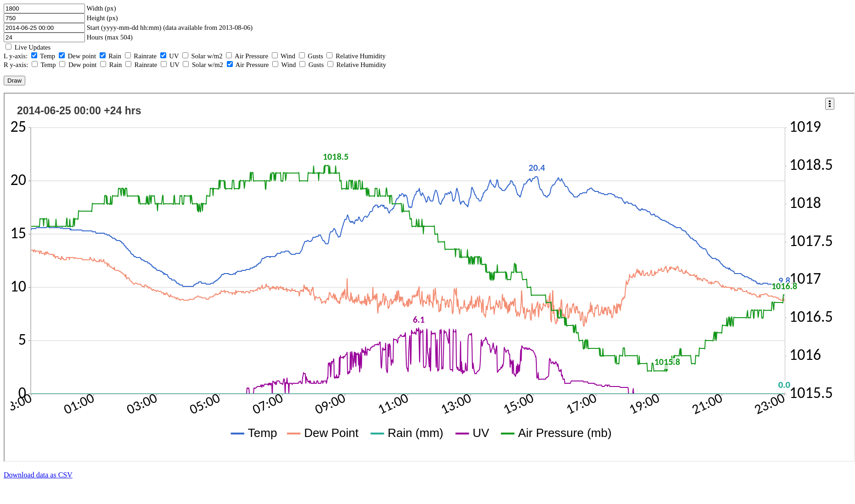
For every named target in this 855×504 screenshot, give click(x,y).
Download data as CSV (38, 475)
